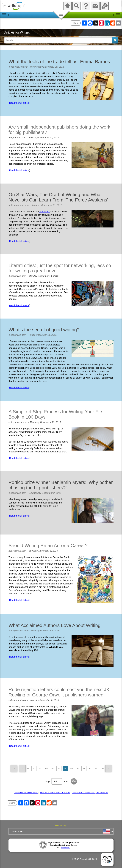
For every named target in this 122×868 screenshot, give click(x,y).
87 (53, 768)
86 (46, 768)
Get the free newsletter (26, 792)
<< (14, 768)
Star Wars (44, 211)
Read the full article (19, 103)
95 (103, 768)
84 (34, 768)
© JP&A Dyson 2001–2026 (84, 859)
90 (71, 768)
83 (28, 768)
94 (96, 768)
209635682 (65, 847)
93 (90, 768)
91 (78, 768)
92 (84, 768)
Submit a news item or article (55, 792)
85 (40, 768)
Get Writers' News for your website (90, 792)
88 (59, 768)
